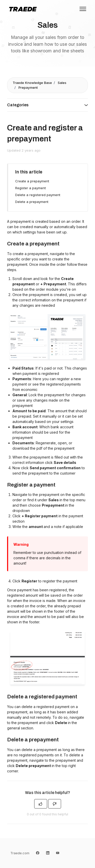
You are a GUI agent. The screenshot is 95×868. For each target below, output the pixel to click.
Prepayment (28, 87)
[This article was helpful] (41, 804)
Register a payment (31, 188)
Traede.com (20, 853)
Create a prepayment (32, 181)
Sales (62, 83)
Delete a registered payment (38, 195)
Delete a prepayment (32, 202)
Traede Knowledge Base (32, 83)
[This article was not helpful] (55, 804)
